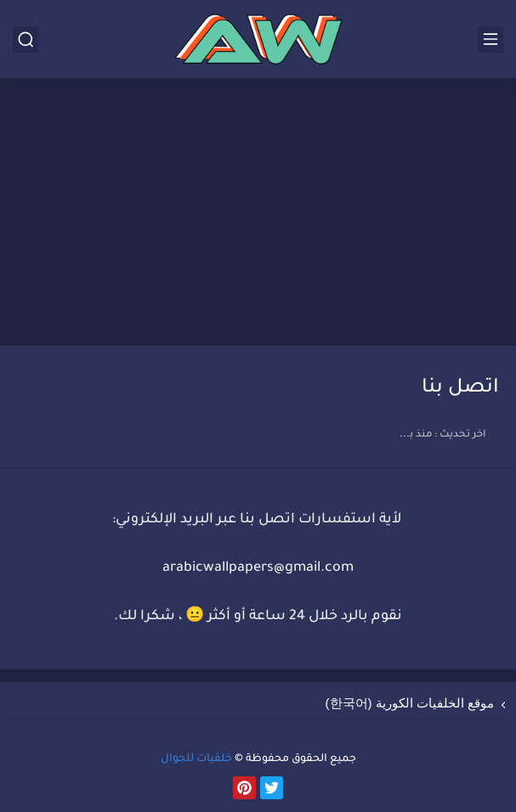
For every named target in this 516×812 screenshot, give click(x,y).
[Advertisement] (258, 214)
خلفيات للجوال (196, 759)
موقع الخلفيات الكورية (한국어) (410, 703)
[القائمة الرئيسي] (490, 39)
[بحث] (26, 39)
